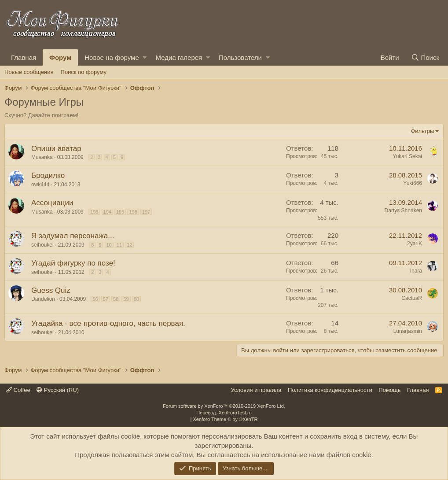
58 (116, 299)
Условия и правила (256, 390)
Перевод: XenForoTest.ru (224, 413)
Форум (60, 57)
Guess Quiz (51, 290)
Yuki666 (413, 183)
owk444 (40, 185)
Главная (24, 57)
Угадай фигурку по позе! (73, 263)
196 (133, 212)
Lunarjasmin (408, 331)
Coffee (18, 390)
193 (94, 212)
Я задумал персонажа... (73, 236)
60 (136, 299)
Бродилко (48, 175)
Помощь (389, 390)
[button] (145, 57)
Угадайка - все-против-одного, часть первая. (108, 323)
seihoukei (42, 245)
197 (146, 212)
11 (119, 245)
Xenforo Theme (226, 419)
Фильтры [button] (422, 131)
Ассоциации (52, 203)
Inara (416, 271)
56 (95, 299)
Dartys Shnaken (403, 210)
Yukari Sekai (407, 156)
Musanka (42, 157)
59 (126, 299)
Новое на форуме (112, 57)
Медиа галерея (179, 57)
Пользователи (240, 57)
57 (106, 299)
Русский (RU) (58, 390)
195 (120, 212)
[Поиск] (425, 57)
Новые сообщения (29, 72)
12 (129, 245)
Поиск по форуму (84, 72)
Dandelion (43, 299)
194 (107, 212)
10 (109, 245)
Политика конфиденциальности (330, 390)
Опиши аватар (56, 149)
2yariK (415, 244)
